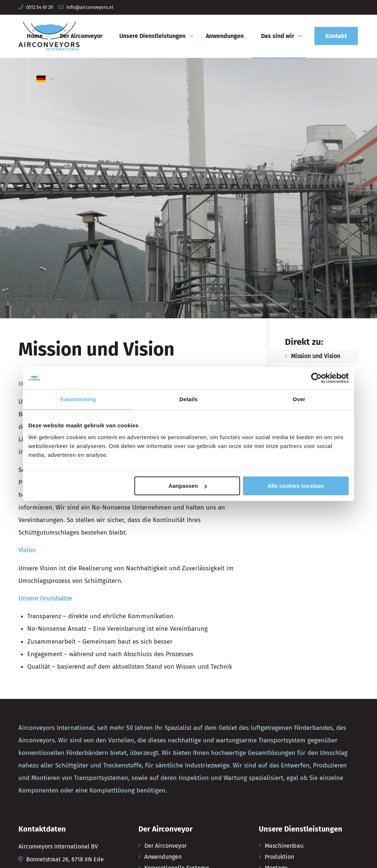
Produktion (279, 857)
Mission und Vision (316, 356)
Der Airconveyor (165, 846)
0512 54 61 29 (40, 7)
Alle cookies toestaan (296, 486)
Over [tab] (299, 399)
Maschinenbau (284, 846)
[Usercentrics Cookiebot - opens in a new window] (316, 378)
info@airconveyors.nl (90, 7)
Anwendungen (163, 857)
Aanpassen (188, 486)
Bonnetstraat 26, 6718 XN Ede (65, 859)
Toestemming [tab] (78, 399)
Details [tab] (188, 399)
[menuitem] (35, 36)
